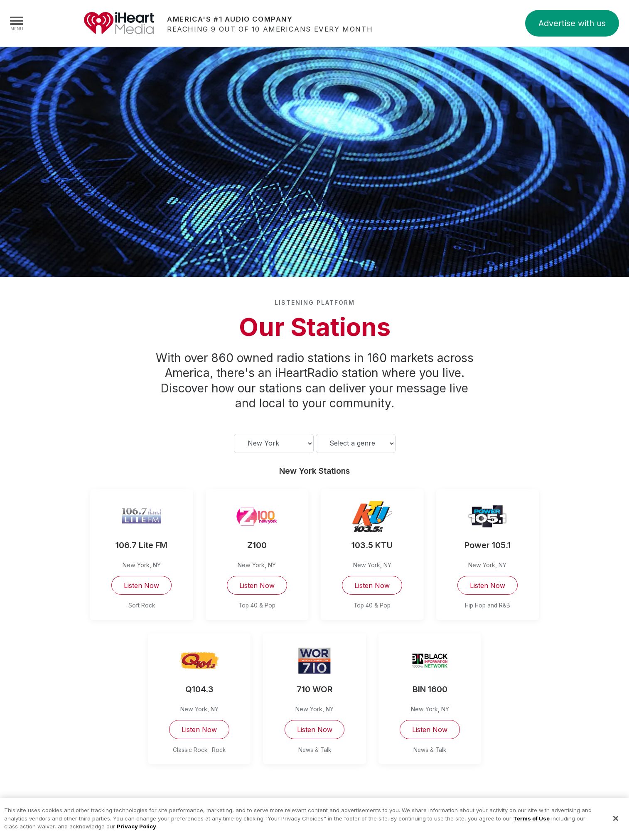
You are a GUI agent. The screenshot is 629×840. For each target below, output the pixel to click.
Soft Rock (142, 605)
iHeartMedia (119, 23)
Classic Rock (190, 750)
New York (136, 565)
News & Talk (315, 750)
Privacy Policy (136, 835)
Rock (219, 750)
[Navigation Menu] (17, 23)
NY (157, 565)
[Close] (616, 828)
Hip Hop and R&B (488, 605)
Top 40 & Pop (257, 605)
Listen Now (141, 585)
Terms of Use (531, 828)
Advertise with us (572, 23)
